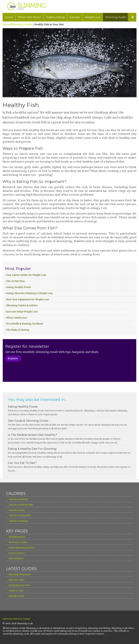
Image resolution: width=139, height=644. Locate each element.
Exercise (75, 17)
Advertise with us (12, 619)
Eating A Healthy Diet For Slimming (32, 449)
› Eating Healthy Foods (18, 287)
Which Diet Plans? (30, 17)
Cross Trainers (17, 553)
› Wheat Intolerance (16, 318)
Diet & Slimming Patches (21, 548)
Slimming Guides (116, 17)
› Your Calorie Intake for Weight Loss (26, 275)
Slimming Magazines (20, 574)
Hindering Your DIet (19, 585)
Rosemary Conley (18, 542)
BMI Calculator (16, 558)
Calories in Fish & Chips (21, 505)
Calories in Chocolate (20, 515)
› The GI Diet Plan (15, 281)
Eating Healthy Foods (23, 407)
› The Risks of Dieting (17, 330)
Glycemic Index (17, 580)
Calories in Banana (18, 521)
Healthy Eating (55, 17)
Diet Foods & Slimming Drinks (28, 421)
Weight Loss (93, 17)
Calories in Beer (17, 510)
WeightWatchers (17, 537)
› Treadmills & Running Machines (24, 324)
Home (9, 17)
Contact (26, 619)
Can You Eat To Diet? (22, 463)
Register (13, 358)
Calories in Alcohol (18, 499)
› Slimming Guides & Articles (21, 305)
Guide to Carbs (16, 591)
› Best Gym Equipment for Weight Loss (27, 299)
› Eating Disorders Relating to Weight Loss (29, 293)
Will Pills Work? (17, 596)
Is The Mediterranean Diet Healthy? (33, 435)
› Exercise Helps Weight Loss (21, 312)
